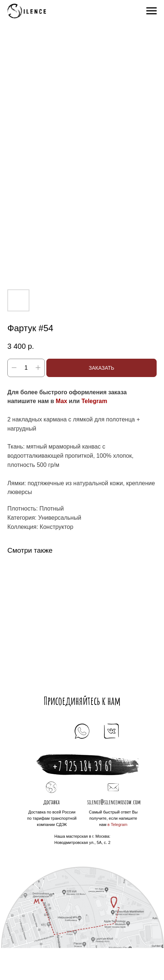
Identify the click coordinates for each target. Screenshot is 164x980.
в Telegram (117, 824)
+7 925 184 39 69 (82, 766)
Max (62, 401)
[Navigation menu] (151, 11)
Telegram (94, 401)
